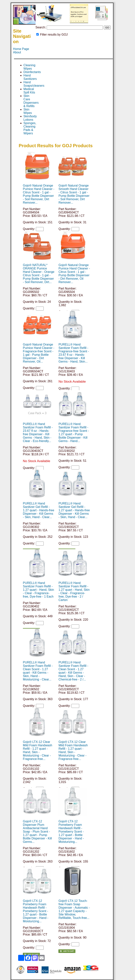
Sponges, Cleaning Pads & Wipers (30, 128)
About (17, 52)
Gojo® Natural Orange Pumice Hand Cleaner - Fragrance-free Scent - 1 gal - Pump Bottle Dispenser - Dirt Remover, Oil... (39, 353)
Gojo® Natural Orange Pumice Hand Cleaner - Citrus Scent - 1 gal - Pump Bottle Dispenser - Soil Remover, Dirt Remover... (39, 194)
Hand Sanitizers (30, 77)
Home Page (21, 49)
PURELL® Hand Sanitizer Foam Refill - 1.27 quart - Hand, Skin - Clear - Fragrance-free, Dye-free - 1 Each (38, 590)
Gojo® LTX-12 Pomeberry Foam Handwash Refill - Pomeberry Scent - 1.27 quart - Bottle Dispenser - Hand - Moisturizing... (71, 832)
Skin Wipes (28, 111)
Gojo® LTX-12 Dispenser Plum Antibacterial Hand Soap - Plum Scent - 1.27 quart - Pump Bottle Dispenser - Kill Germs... (37, 832)
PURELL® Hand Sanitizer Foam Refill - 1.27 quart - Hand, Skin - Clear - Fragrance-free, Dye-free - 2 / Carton (74, 591)
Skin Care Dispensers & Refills (31, 101)
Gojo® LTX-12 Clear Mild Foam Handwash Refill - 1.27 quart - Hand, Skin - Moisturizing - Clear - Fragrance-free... (38, 750)
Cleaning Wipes (29, 67)
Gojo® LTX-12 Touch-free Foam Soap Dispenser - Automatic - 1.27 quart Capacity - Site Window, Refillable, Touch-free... (74, 909)
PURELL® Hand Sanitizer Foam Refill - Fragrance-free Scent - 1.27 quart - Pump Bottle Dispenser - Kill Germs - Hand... (74, 432)
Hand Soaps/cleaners (34, 84)
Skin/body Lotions (30, 118)
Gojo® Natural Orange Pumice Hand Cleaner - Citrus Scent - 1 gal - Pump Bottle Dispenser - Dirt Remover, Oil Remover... (74, 274)
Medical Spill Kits (29, 91)
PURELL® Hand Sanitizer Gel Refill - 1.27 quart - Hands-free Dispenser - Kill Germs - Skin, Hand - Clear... (38, 510)
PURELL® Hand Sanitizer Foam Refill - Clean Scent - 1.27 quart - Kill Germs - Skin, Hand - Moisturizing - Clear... (38, 671)
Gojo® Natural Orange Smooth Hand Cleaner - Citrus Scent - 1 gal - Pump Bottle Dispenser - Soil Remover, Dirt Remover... (74, 194)
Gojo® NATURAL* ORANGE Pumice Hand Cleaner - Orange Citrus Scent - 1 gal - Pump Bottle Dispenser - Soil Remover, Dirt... (39, 274)
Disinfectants (32, 72)
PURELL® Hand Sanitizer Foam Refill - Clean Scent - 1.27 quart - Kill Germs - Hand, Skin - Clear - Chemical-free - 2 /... (73, 671)
